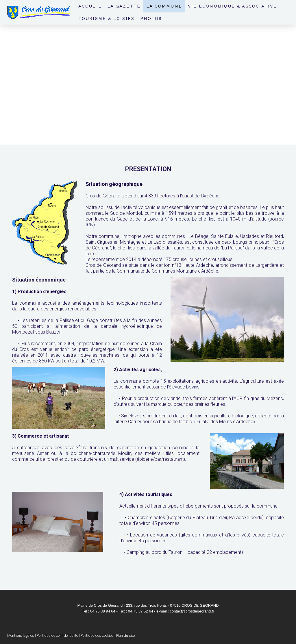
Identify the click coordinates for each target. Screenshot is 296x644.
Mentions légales (21, 635)
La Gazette (124, 6)
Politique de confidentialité (57, 635)
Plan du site (125, 635)
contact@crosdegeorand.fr (192, 611)
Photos (151, 18)
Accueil (90, 6)
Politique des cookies (97, 635)
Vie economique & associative (233, 6)
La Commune (164, 6)
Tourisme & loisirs (106, 18)
